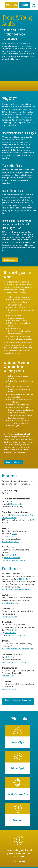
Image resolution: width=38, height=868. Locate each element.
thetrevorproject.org (18, 635)
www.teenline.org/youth (10, 541)
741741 (14, 555)
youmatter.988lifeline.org (11, 603)
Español (25, 5)
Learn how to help (14, 462)
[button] (34, 5)
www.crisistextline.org (18, 560)
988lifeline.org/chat (16, 504)
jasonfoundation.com (9, 616)
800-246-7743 (9, 657)
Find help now (10, 260)
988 (14, 197)
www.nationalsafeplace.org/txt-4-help (15, 589)
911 (16, 452)
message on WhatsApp (12, 558)
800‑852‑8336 (11, 536)
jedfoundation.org (8, 676)
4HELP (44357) (23, 579)
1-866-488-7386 (10, 632)
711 (33, 520)
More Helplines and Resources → (18, 701)
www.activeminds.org (10, 689)
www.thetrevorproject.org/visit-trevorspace (17, 649)
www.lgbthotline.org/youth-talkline (14, 662)
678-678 (15, 630)
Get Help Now (12, 5)
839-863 (14, 534)
